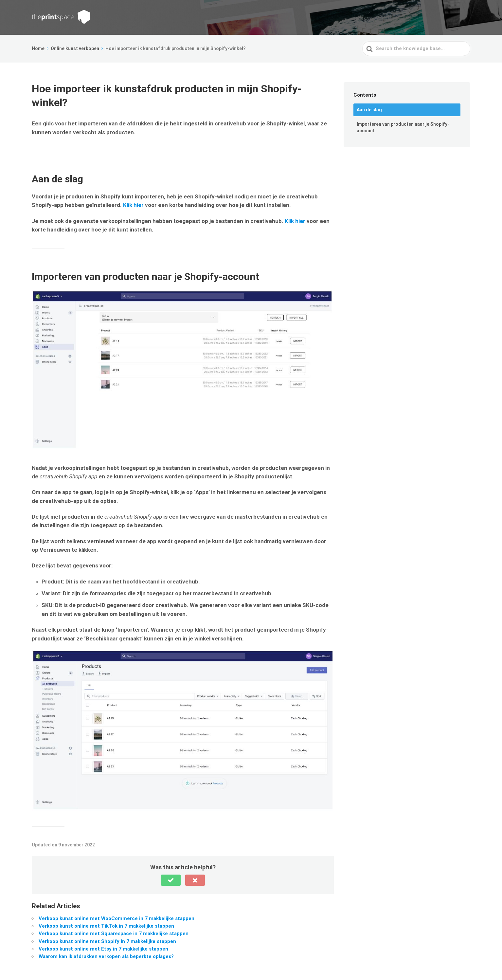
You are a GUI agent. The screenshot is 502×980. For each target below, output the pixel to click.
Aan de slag (369, 110)
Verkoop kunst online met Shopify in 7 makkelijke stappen (107, 941)
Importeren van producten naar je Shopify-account (403, 127)
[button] (171, 880)
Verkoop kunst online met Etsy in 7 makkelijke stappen (103, 949)
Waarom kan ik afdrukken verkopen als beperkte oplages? (106, 956)
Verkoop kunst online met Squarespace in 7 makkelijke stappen (114, 934)
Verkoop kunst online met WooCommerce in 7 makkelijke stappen (117, 918)
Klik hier (133, 205)
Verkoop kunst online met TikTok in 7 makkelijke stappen (106, 926)
